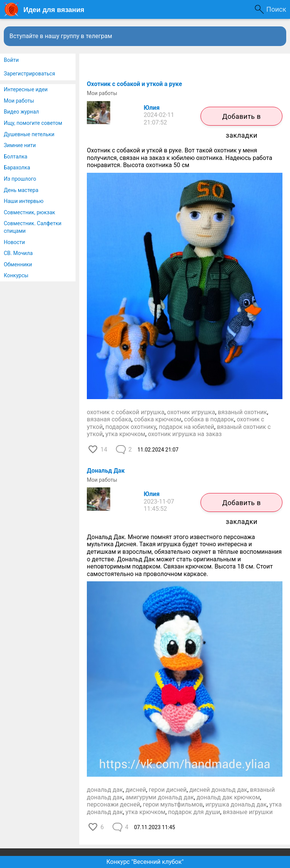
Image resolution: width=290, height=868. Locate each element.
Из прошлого (20, 179)
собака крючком (158, 419)
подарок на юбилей (186, 427)
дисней (136, 790)
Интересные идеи (26, 89)
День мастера (21, 190)
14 (104, 449)
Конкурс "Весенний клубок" (145, 862)
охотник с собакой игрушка (126, 412)
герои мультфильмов (173, 804)
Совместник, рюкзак (29, 212)
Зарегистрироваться (29, 74)
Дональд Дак (106, 471)
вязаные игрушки (248, 812)
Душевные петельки (29, 134)
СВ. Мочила (18, 253)
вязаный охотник (242, 412)
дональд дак (105, 790)
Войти (11, 60)
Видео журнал (21, 112)
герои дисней (168, 790)
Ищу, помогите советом (33, 123)
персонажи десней (113, 804)
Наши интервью (24, 201)
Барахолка (17, 167)
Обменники (18, 264)
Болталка (15, 157)
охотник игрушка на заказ (185, 434)
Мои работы (19, 101)
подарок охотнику (131, 427)
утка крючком (125, 434)
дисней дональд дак (218, 790)
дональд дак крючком (228, 797)
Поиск (276, 9)
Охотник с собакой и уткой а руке (134, 84)
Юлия (152, 108)
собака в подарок (209, 419)
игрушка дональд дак (236, 804)
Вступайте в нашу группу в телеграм (61, 36)
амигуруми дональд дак (160, 797)
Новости (14, 242)
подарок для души (194, 812)
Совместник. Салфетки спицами (33, 227)
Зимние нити (20, 145)
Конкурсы (16, 275)
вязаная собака (109, 419)
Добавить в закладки (241, 119)
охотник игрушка (191, 412)
